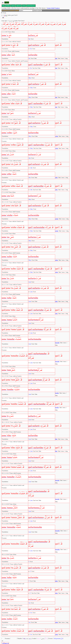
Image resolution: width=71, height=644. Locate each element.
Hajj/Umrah (19, 6)
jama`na (6, 641)
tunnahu (57, 531)
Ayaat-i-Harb (51, 8)
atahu (57, 219)
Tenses (24, 6)
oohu (57, 136)
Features (57, 8)
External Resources (31, 6)
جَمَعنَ (3, 641)
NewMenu (8, 6)
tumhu (57, 393)
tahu (56, 302)
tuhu (56, 581)
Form (4, 13)
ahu (56, 58)
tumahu (57, 343)
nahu (56, 260)
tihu (56, 439)
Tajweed (13, 6)
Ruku (3, 6)
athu (56, 178)
